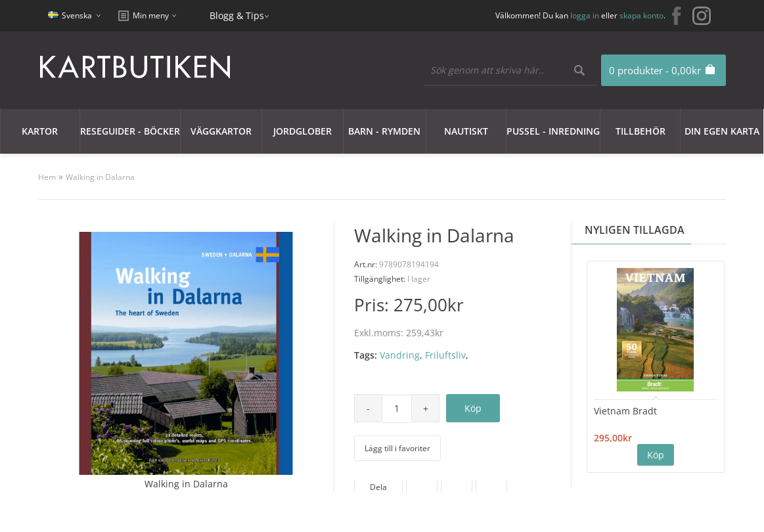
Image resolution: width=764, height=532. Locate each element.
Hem (47, 177)
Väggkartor (221, 131)
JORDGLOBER (303, 131)
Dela (378, 487)
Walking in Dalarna (100, 177)
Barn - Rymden (384, 131)
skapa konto (641, 15)
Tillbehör (640, 131)
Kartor (40, 131)
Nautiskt (466, 131)
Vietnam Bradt (625, 411)
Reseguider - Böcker (130, 131)
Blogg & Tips (237, 15)
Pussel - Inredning (553, 131)
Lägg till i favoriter (397, 448)
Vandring (400, 355)
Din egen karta (722, 131)
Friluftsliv (445, 355)
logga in (585, 15)
